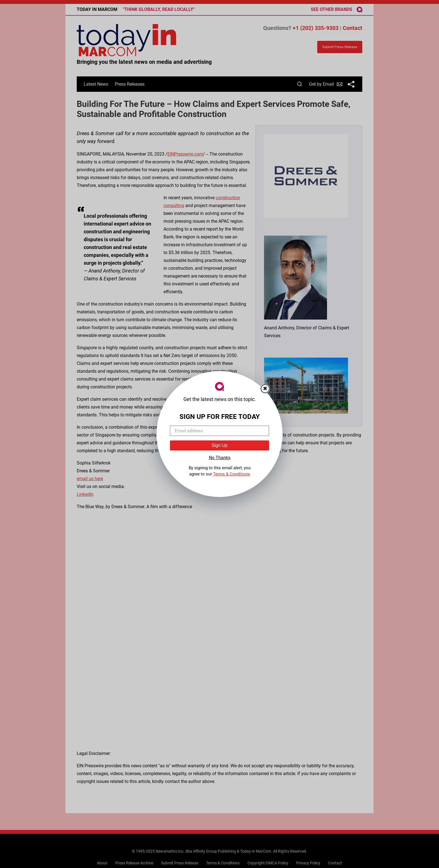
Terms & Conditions (232, 474)
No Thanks (220, 458)
